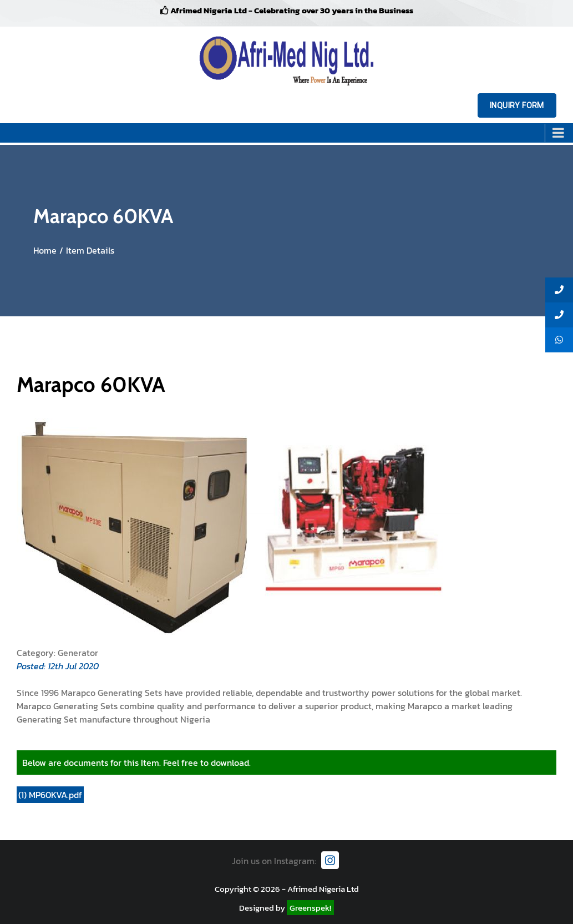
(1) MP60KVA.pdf (50, 795)
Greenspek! (310, 908)
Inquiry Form (517, 105)
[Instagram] (330, 860)
